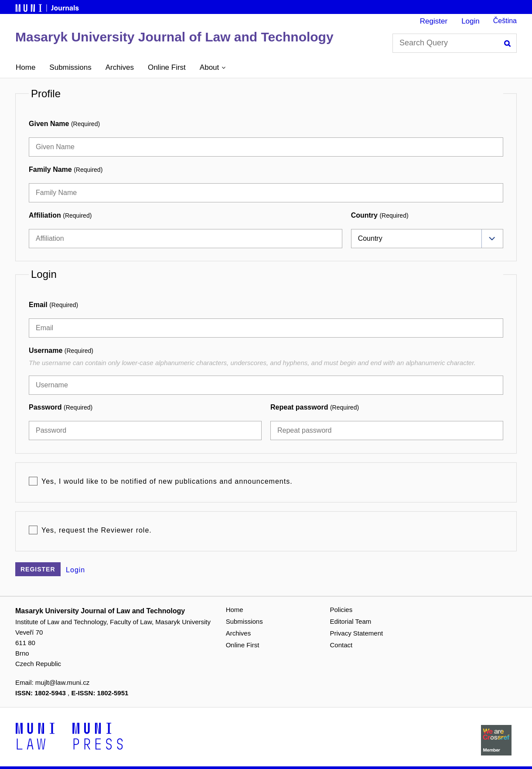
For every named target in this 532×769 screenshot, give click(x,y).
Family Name (66, 169)
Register (434, 21)
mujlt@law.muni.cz (62, 682)
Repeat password (315, 407)
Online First (167, 67)
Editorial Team (351, 621)
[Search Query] (455, 43)
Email (53, 305)
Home (26, 67)
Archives (120, 67)
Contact (341, 645)
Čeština (505, 21)
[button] (213, 68)
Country (380, 215)
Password (61, 407)
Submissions (70, 67)
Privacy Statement (357, 633)
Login (471, 21)
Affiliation (60, 215)
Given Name (64, 124)
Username (61, 350)
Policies (341, 610)
